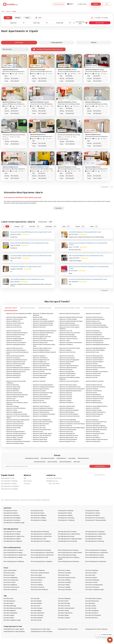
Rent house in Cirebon (10, 582)
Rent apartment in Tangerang (66, 520)
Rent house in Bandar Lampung (67, 578)
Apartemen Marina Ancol (40, 368)
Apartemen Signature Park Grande (16, 362)
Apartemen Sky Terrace (93, 352)
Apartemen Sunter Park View (67, 352)
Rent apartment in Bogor (38, 513)
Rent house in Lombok (91, 582)
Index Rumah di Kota (83, 458)
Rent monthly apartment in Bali (39, 557)
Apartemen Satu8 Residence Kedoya (43, 325)
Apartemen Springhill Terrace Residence (97, 372)
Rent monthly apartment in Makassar (14, 561)
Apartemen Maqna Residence (94, 403)
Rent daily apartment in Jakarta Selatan (69, 534)
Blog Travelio (28, 481)
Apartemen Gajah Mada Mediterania (96, 348)
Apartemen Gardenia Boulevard (95, 341)
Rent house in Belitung (64, 580)
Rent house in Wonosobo (65, 590)
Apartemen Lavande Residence (42, 399)
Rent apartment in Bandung (9, 481)
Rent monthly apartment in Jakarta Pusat (42, 555)
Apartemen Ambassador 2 (67, 408)
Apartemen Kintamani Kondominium (43, 410)
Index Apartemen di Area (48, 458)
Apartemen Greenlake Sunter (94, 333)
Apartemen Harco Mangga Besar (42, 420)
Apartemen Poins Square (13, 358)
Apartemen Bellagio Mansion (14, 412)
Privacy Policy (24, 500)
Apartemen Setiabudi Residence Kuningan (71, 321)
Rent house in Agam (36, 575)
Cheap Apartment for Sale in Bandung (14, 632)
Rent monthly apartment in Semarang (69, 561)
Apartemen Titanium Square (67, 376)
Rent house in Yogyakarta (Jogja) (94, 590)
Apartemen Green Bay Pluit (93, 314)
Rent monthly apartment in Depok (95, 555)
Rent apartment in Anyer (10, 511)
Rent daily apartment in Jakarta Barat (96, 534)
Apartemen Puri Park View (67, 356)
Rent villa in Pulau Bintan (38, 613)
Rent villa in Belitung (36, 603)
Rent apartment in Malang (65, 515)
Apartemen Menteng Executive (95, 356)
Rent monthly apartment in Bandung (41, 550)
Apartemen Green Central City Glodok (70, 348)
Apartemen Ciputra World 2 (40, 395)
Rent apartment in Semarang (66, 518)
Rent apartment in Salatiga (38, 518)
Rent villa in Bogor (90, 603)
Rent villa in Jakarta (91, 606)
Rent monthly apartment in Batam (95, 557)
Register (96, 4)
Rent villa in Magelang (10, 611)
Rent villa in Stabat (9, 618)
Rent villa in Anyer (9, 599)
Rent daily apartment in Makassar (13, 541)
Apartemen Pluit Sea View (14, 337)
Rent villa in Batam (9, 603)
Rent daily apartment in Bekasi (12, 534)
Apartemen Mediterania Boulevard (16, 372)
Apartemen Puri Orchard (40, 403)
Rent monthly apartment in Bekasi (13, 553)
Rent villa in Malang (36, 611)
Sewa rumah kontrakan (10, 570)
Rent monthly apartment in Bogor (67, 555)
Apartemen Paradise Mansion (68, 374)
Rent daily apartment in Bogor (66, 536)
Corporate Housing (59, 4)
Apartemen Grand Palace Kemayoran (43, 341)
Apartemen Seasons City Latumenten (70, 333)
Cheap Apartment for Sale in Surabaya (42, 632)
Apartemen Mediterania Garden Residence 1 (19, 368)
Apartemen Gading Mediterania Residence (98, 345)
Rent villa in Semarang (37, 615)
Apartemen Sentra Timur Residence (16, 343)
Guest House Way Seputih (40, 376)
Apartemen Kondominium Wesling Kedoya (18, 420)
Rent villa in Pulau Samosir (65, 613)
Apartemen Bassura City (93, 321)
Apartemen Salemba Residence (68, 368)
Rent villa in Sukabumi (37, 618)
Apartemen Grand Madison (40, 416)
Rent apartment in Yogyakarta (10, 486)
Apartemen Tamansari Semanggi (16, 364)
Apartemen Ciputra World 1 (93, 424)
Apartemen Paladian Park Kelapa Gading (97, 327)
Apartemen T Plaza (12, 410)
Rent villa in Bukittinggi (10, 606)
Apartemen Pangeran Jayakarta (15, 397)
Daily (8, 18)
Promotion (27, 484)
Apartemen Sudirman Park (40, 343)
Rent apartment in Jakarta (9, 484)
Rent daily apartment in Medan (12, 539)
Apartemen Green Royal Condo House (96, 422)
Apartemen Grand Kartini (13, 377)
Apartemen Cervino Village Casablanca (44, 321)
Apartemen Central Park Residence (16, 408)
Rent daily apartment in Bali (38, 539)
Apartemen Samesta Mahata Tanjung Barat (18, 441)
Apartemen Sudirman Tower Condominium (18, 370)
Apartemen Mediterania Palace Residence (44, 352)
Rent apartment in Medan (92, 515)
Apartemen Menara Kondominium (42, 370)
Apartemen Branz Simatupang (94, 414)
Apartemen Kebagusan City (40, 335)
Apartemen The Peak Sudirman (95, 343)
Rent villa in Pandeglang (92, 611)
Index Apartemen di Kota (32, 458)
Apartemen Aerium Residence (15, 426)
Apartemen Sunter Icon (66, 395)
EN (71, 4)
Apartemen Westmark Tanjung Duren (70, 314)
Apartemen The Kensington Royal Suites (44, 414)
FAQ (25, 478)
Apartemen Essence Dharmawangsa (96, 325)
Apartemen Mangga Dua (13, 389)
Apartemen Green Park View (14, 327)
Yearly (27, 18)
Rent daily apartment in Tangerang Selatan (70, 539)
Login (107, 4)
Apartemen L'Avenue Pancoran (95, 317)
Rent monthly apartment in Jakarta (13, 550)
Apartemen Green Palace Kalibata (95, 350)
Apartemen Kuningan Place (67, 372)
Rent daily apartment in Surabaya (67, 532)
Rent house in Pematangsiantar (94, 585)
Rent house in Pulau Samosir (12, 587)
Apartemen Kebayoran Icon (93, 401)
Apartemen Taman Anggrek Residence (97, 406)
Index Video (77, 462)
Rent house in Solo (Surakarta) (39, 590)
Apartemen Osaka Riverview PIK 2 (95, 434)
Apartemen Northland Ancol (14, 341)
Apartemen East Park (39, 372)
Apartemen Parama (92, 393)
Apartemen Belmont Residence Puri (69, 325)
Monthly (18, 18)
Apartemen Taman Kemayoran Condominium (72, 389)
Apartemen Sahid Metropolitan (41, 366)
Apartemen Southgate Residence (16, 432)
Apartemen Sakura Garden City (15, 422)
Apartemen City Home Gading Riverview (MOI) (19, 314)
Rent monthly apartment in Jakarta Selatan (70, 553)
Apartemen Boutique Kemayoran (15, 356)
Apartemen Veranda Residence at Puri (70, 387)
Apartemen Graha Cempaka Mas (42, 374)
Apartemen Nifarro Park (39, 339)
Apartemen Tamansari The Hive (95, 399)
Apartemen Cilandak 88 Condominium (96, 430)
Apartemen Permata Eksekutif (68, 430)
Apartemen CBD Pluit (92, 370)
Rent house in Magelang (10, 585)
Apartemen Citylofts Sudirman (41, 406)
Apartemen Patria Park (39, 327)
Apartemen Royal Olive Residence (42, 397)
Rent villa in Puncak (36, 620)
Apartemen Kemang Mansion (94, 335)
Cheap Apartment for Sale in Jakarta (14, 629)
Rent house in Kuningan (65, 582)
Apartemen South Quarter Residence (70, 422)
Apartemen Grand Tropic (66, 432)
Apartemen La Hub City (92, 436)
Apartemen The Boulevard (40, 358)
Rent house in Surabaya (65, 573)
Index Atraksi (72, 458)
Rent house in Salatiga (64, 587)
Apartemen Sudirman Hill (93, 416)
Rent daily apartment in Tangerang (95, 532)
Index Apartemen (61, 458)
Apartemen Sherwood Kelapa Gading (17, 317)
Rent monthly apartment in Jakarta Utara (42, 553)
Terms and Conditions (35, 500)
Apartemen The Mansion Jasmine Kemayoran (72, 424)
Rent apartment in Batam (92, 511)
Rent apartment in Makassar (39, 515)
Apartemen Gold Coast (66, 393)
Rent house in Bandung (92, 570)
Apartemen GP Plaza (92, 364)
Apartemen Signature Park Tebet (42, 337)
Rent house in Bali (90, 575)
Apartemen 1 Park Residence (94, 391)
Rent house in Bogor (9, 575)
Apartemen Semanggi (13, 406)
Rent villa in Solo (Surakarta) (93, 615)
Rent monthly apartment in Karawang (96, 561)
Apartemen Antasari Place (93, 441)
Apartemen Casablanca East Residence (44, 387)
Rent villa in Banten (63, 601)
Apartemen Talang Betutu (14, 374)
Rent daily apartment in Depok (94, 536)
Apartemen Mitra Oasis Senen (15, 348)
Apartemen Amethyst (92, 389)
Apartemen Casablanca (39, 377)
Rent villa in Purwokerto (92, 613)
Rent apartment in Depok (65, 513)
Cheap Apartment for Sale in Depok (68, 629)
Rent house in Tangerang (38, 570)
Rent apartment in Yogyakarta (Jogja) (14, 523)
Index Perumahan (52, 462)
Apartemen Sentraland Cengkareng (96, 426)
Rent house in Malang (37, 585)
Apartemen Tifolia (65, 341)
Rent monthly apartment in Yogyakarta (42, 561)
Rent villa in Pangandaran (11, 613)
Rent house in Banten (91, 578)
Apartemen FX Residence (93, 331)
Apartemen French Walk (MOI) (68, 420)
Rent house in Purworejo (38, 587)
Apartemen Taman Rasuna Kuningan (43, 323)
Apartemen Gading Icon (39, 356)
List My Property (82, 4)
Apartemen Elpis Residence (94, 395)
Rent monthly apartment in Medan (13, 557)
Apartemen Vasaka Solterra (14, 439)
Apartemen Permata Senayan (41, 364)
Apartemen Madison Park (13, 321)
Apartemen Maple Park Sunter (41, 360)
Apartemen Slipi (11, 399)
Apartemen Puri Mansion (66, 403)
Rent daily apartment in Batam (94, 539)
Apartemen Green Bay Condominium (70, 416)
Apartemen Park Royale (66, 370)
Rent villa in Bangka (36, 601)
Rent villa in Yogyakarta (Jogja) (12, 620)
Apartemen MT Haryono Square (68, 385)
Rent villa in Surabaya (64, 618)
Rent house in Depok (9, 573)
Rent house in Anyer (64, 575)
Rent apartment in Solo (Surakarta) (95, 518)
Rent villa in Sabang (9, 615)
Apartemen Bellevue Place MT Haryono (97, 428)
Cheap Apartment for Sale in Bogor (41, 629)
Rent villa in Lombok (91, 608)
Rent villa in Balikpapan (64, 599)
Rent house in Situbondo (10, 590)
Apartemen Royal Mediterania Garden (17, 360)
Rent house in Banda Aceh (38, 578)
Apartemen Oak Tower (13, 401)
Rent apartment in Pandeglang (12, 518)
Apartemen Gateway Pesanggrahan (69, 360)
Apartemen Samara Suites (40, 437)
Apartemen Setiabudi (65, 350)
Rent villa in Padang (63, 611)
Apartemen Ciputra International (95, 397)
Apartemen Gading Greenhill (94, 323)
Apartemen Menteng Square (67, 323)
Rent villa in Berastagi (64, 603)
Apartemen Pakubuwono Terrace (95, 337)
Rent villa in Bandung (9, 601)
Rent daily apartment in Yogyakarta (41, 541)
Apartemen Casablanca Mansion (95, 358)
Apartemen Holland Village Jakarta (42, 434)
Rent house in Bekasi (91, 573)
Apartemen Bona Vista (13, 385)
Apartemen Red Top (38, 401)
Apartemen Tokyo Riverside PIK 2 (42, 436)
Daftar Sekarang (100, 466)
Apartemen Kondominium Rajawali (69, 410)
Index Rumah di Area (40, 462)
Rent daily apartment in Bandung (40, 532)
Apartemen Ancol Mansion (40, 319)
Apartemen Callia (38, 317)
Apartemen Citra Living (39, 428)
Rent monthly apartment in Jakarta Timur (15, 555)
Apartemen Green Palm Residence (69, 414)
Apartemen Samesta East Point (15, 424)
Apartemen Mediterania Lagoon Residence (45, 331)
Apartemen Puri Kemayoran (67, 358)
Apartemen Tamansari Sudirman (69, 339)
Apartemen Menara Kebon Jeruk (68, 437)
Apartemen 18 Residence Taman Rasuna (71, 343)
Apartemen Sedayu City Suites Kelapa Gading (72, 428)
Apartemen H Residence (66, 345)
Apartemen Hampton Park (14, 331)
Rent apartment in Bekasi (11, 513)
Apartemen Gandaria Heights (94, 366)
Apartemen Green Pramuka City (15, 323)
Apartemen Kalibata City (40, 362)
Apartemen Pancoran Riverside (68, 337)
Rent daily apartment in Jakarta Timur (14, 536)
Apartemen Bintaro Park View (94, 385)
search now (100, 23)
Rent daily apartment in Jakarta (12, 532)
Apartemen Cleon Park (39, 426)
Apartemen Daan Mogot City (67, 434)
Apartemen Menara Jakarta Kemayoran (97, 439)
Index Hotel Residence (65, 462)
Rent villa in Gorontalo (64, 606)
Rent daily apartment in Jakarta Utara (41, 534)
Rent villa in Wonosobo (91, 618)
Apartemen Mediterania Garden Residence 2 (98, 339)
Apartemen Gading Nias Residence (16, 345)
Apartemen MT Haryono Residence (96, 368)
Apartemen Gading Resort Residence (43, 408)
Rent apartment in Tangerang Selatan (96, 520)
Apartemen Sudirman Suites (14, 393)
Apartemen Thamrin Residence (95, 360)
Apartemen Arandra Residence (15, 436)
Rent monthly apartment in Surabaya (68, 550)
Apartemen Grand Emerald (93, 374)
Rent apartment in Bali (8, 478)
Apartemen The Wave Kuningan (68, 319)
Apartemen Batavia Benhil (67, 362)
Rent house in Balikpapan (11, 578)
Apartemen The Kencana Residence (16, 434)
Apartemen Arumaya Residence (68, 439)
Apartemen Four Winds (66, 397)
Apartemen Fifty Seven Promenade (43, 422)
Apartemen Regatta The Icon (67, 441)
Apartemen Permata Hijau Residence (43, 385)
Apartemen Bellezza (65, 364)
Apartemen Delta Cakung (93, 432)
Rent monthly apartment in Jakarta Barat (97, 553)
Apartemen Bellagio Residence (41, 350)
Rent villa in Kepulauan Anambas (13, 608)
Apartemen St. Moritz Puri (14, 325)
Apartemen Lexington (65, 401)
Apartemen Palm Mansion (93, 437)
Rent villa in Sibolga (63, 615)
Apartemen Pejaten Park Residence (96, 412)
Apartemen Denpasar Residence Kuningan (71, 317)
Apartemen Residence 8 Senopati (16, 335)
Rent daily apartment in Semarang (68, 541)
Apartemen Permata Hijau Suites (42, 430)
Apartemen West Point (66, 426)
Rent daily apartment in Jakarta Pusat (41, 536)
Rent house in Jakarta (64, 570)
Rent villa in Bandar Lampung (93, 599)
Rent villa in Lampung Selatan (66, 608)
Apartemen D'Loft (11, 430)
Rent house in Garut (36, 582)
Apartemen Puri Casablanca (14, 366)
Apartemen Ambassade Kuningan (95, 319)
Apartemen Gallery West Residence (96, 387)
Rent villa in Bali (35, 599)
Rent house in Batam (37, 580)
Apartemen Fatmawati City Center (69, 436)
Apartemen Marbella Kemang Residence (71, 391)
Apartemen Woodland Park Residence (43, 333)
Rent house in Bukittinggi (92, 580)
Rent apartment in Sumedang (12, 520)
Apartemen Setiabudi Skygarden (15, 339)
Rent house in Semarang (92, 587)
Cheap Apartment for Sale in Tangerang (96, 629)
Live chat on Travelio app (54, 478)
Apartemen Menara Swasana (41, 424)
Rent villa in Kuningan (37, 608)
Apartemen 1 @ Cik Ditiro (93, 408)
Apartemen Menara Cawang (94, 410)
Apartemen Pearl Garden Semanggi (43, 393)
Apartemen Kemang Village (67, 335)
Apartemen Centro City (66, 331)
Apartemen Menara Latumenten (95, 381)
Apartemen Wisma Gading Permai (42, 348)
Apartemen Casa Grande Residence (16, 350)
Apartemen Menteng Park (14, 376)
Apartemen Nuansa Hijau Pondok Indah (17, 395)
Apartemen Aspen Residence (41, 389)
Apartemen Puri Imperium (93, 376)
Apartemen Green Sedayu (14, 428)
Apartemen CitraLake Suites (67, 406)
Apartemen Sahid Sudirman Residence (17, 333)
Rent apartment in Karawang (12, 515)
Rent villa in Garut (36, 606)
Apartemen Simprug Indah (40, 441)
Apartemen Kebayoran (92, 420)
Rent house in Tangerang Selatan (40, 573)
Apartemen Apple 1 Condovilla (15, 437)
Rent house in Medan (64, 585)
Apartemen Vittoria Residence (41, 412)
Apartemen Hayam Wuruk (40, 439)
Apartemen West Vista (13, 391)
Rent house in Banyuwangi (11, 580)
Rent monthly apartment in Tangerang (96, 550)
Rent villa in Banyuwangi (92, 601)
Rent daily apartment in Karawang (95, 541)
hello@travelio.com (52, 481)
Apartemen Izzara (38, 432)
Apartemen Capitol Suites (13, 387)
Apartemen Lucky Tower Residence (69, 381)
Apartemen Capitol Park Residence (69, 366)
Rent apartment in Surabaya (10, 489)
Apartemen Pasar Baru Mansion (95, 362)
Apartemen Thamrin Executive (15, 319)
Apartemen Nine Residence (67, 412)
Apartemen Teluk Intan (39, 381)
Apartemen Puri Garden (39, 391)
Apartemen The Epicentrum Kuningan (17, 414)
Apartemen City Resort (66, 399)
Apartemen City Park (92, 377)
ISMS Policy (46, 500)
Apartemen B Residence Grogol (15, 443)
